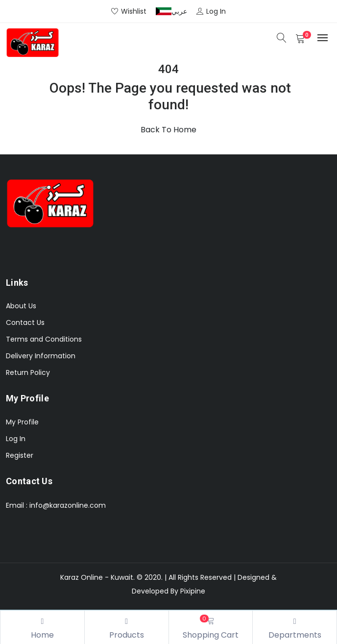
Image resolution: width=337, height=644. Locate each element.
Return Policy (28, 372)
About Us (21, 306)
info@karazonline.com (68, 505)
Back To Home (168, 130)
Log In (16, 439)
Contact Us (25, 322)
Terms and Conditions (44, 339)
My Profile (22, 422)
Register (20, 455)
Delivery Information (41, 356)
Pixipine (193, 591)
